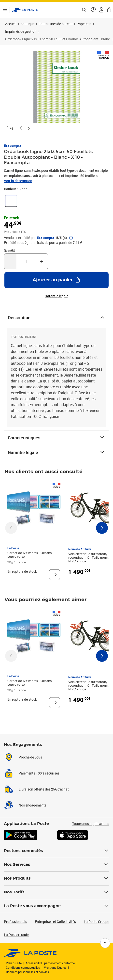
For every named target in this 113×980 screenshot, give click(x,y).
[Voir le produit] (55, 575)
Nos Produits (56, 878)
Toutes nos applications (91, 824)
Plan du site (14, 963)
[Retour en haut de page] (105, 943)
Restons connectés (56, 851)
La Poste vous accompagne (56, 906)
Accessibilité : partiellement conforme (50, 963)
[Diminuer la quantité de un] (10, 261)
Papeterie (84, 24)
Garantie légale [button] (56, 296)
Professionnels (15, 922)
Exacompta (13, 146)
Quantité (10, 250)
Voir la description (18, 181)
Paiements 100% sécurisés (39, 773)
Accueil (11, 24)
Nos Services (56, 865)
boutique (28, 24)
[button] (93, 10)
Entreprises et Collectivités (55, 922)
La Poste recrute (16, 935)
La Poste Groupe (96, 922)
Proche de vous (30, 757)
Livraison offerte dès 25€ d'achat (44, 789)
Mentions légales (55, 967)
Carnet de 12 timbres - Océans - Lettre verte (30, 555)
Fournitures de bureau (56, 24)
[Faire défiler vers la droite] (102, 528)
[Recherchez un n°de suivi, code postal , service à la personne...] (84, 10)
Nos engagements (33, 805)
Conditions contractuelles (23, 967)
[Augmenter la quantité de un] (42, 261)
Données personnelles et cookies (27, 972)
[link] (11, 201)
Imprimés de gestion (21, 31)
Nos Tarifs (56, 892)
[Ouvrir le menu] (5, 10)
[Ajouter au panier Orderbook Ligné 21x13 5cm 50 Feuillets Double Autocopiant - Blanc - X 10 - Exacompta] (56, 280)
